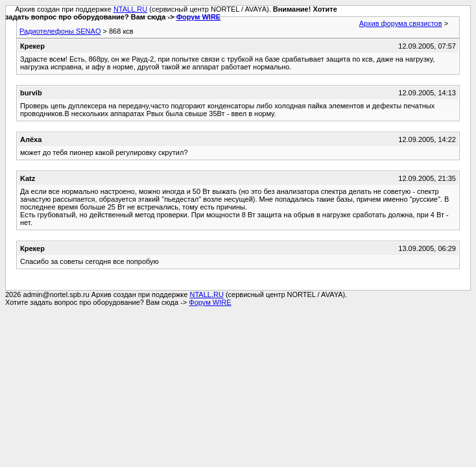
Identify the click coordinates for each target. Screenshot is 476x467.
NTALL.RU (130, 9)
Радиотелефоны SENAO (60, 31)
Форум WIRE (199, 17)
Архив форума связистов (401, 23)
